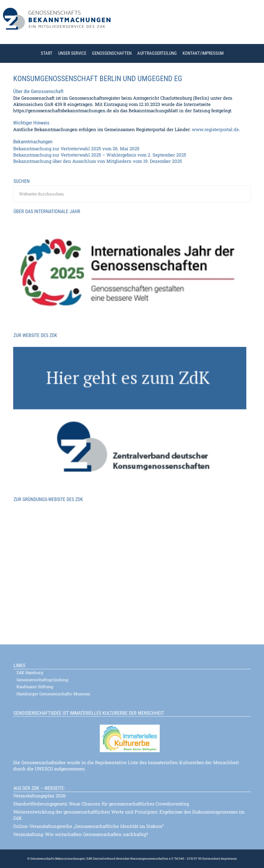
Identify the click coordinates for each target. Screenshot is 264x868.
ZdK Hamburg (30, 673)
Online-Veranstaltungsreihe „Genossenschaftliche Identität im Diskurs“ (88, 826)
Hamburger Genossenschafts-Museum (53, 694)
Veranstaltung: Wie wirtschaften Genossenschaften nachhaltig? (81, 834)
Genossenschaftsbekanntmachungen (133, 23)
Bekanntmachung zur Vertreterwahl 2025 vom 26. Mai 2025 (76, 148)
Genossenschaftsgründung (42, 680)
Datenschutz (211, 859)
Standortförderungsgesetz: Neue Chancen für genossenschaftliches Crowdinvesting (101, 804)
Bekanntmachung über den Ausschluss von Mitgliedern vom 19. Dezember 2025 (98, 161)
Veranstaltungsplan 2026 (39, 796)
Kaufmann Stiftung (35, 687)
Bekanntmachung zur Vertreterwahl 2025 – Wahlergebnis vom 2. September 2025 (100, 155)
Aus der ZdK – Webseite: (39, 788)
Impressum (229, 859)
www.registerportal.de (215, 129)
